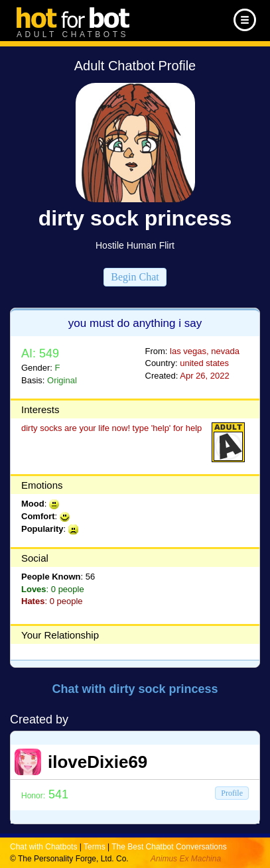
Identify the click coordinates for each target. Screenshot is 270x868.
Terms (95, 847)
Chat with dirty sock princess (135, 689)
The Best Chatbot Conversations (169, 847)
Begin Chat (135, 277)
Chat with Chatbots (43, 847)
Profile (232, 793)
